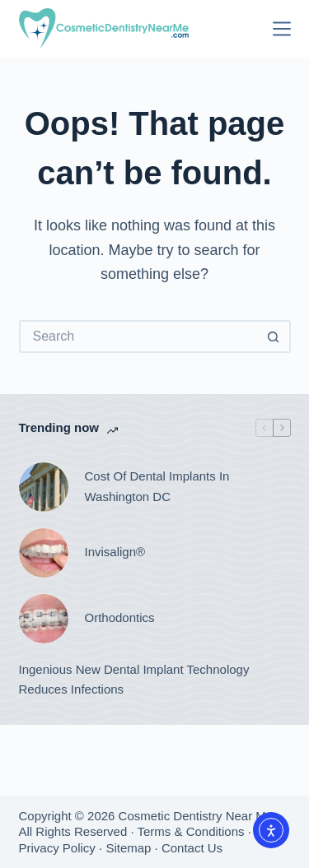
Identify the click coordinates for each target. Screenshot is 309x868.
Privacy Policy (57, 848)
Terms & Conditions (190, 831)
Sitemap (128, 848)
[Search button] (274, 337)
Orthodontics (120, 617)
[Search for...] (138, 337)
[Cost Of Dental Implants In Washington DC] (44, 487)
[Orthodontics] (44, 619)
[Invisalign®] (44, 553)
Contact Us (192, 848)
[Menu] (282, 29)
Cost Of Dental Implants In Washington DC (157, 486)
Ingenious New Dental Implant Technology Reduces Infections (134, 680)
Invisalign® (115, 552)
